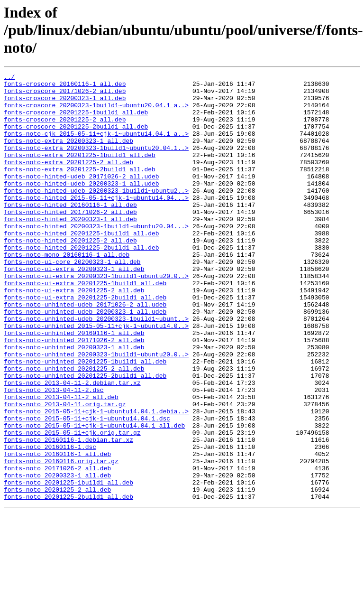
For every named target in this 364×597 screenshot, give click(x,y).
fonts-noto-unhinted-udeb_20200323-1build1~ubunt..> (96, 368)
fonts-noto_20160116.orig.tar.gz (61, 539)
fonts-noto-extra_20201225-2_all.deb (68, 180)
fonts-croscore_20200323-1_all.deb (65, 103)
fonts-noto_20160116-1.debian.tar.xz (68, 513)
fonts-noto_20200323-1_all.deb (57, 556)
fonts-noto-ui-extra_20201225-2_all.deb (74, 334)
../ (9, 78)
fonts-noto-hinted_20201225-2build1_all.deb (82, 283)
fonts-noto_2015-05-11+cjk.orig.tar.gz (72, 505)
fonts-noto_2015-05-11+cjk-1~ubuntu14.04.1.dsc (87, 488)
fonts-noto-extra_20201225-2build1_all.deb (80, 189)
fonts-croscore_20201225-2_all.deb (65, 129)
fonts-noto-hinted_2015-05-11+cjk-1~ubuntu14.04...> (96, 223)
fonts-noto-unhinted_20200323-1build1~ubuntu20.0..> (96, 411)
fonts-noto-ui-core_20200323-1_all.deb (72, 300)
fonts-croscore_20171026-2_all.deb (65, 95)
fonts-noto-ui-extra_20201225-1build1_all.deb (85, 326)
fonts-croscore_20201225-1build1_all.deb (76, 121)
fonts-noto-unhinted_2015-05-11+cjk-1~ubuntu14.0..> (96, 377)
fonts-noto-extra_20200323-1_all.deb (68, 155)
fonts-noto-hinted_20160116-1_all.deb (70, 232)
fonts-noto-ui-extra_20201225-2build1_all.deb (85, 343)
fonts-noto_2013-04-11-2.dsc (54, 454)
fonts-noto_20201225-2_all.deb (57, 573)
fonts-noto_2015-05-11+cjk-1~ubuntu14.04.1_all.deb (94, 496)
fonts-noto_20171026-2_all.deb (57, 548)
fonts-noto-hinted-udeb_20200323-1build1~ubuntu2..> (96, 215)
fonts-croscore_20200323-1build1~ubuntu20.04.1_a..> (96, 112)
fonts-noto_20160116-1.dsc (50, 522)
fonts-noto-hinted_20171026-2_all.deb (70, 240)
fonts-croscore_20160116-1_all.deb (65, 86)
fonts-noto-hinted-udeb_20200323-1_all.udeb (82, 206)
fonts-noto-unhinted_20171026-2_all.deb (74, 394)
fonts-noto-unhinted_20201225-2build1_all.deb (85, 437)
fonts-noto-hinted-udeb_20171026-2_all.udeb (82, 197)
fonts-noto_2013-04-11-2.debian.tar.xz (72, 445)
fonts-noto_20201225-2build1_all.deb (68, 582)
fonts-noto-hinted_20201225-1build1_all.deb (82, 266)
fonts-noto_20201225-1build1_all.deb (68, 565)
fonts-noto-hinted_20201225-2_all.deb (70, 274)
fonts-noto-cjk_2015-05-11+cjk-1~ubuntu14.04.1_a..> (96, 146)
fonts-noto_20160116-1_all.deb (57, 531)
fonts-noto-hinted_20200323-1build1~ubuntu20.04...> (96, 257)
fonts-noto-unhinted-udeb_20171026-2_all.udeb (85, 351)
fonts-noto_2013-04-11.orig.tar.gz (65, 471)
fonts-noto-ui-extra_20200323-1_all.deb (74, 308)
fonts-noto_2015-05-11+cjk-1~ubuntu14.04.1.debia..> (96, 479)
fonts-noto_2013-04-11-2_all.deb (61, 462)
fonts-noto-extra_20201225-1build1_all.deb (80, 172)
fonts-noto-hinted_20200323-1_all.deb (70, 249)
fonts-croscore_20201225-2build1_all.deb (76, 138)
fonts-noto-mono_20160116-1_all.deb (67, 291)
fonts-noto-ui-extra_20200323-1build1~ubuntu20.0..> (96, 317)
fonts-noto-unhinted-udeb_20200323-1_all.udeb (85, 360)
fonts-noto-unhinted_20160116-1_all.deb (74, 385)
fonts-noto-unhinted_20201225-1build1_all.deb (85, 420)
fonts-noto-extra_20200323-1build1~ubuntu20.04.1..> (96, 163)
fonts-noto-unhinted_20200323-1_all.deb (74, 402)
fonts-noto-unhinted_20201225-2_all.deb (74, 428)
